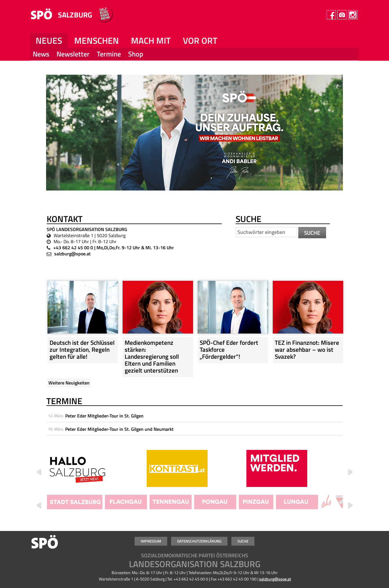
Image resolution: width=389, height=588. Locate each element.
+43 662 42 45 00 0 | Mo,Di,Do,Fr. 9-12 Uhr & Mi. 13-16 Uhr (114, 248)
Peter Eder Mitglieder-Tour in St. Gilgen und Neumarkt (119, 429)
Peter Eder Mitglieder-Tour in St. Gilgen (104, 416)
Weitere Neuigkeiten (69, 383)
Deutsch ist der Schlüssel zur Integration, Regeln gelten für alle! (82, 349)
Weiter (350, 472)
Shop (136, 54)
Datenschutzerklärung (199, 541)
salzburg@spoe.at (72, 254)
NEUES (49, 41)
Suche (243, 541)
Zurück (39, 472)
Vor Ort (200, 41)
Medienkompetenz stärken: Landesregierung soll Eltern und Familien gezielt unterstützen (152, 356)
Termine (109, 54)
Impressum (151, 541)
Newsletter (73, 54)
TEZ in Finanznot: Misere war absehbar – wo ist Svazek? (307, 349)
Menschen (97, 41)
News (41, 54)
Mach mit (151, 41)
